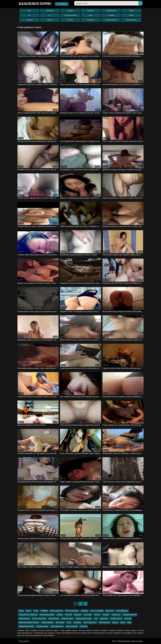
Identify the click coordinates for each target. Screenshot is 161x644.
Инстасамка (60, 623)
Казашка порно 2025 (26, 626)
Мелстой (68, 615)
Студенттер (116, 615)
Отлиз (36, 611)
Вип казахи (110, 611)
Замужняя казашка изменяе (29, 623)
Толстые (70, 20)
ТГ (50, 15)
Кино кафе (88, 615)
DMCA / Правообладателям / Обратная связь (127, 641)
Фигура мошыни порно (84, 619)
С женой (111, 15)
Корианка (85, 611)
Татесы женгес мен (39, 619)
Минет (131, 15)
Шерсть (115, 623)
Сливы (131, 11)
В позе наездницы (72, 611)
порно (35, 4)
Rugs (129, 623)
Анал (91, 15)
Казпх (123, 623)
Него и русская (104, 623)
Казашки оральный (130, 615)
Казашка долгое (116, 619)
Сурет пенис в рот (90, 623)
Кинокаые (78, 615)
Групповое (91, 20)
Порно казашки (24, 641)
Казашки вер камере (47, 615)
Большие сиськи (111, 20)
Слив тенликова (72, 626)
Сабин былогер (24, 619)
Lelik (96, 619)
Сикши (21, 611)
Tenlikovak (83, 626)
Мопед (29, 611)
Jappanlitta (104, 619)
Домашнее (50, 11)
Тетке (69, 623)
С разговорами (111, 11)
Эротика (70, 11)
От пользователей (70, 15)
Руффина (44, 611)
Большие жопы (131, 20)
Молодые (29, 20)
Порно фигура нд (57, 626)
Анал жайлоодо (122, 611)
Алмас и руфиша (47, 623)
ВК (29, 15)
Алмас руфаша (54, 619)
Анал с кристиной (57, 611)
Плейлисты (62, 4)
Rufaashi (106, 615)
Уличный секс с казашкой (28, 615)
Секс (29, 11)
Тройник (60, 615)
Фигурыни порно (67, 619)
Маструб (128, 619)
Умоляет (97, 615)
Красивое (91, 11)
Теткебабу (77, 623)
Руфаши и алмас (42, 626)
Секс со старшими (97, 611)
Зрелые (50, 20)
